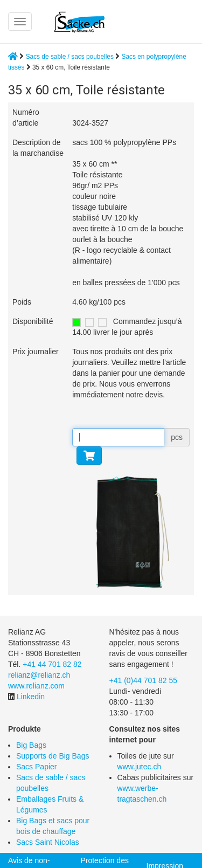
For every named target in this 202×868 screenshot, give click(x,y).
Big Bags (31, 745)
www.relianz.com (36, 686)
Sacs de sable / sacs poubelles (70, 57)
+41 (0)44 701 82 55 (144, 680)
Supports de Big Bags (53, 756)
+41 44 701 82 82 (52, 664)
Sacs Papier (36, 767)
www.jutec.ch (140, 767)
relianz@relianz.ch (39, 675)
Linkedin (31, 697)
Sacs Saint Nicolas (48, 842)
